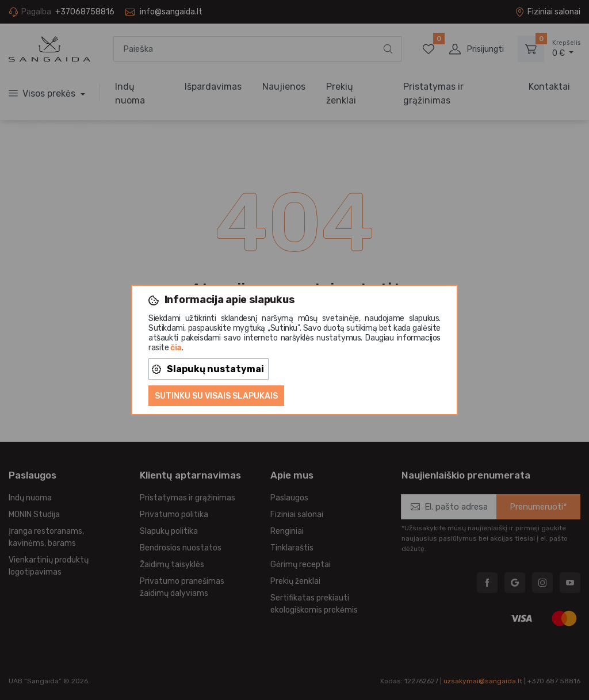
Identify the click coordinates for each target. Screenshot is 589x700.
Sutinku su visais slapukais (216, 396)
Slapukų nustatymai (208, 369)
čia (176, 348)
